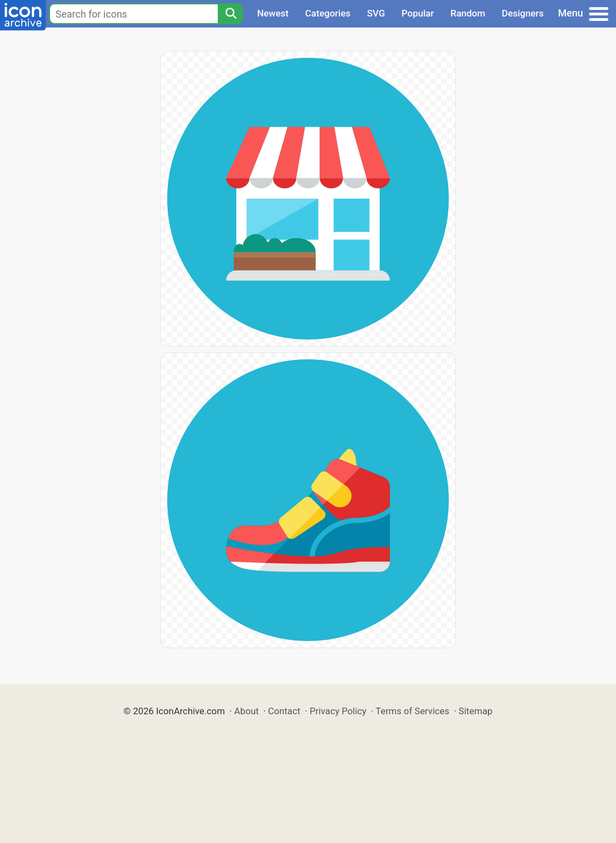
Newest (273, 13)
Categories (328, 13)
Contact (284, 711)
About (247, 711)
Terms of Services (413, 711)
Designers (522, 13)
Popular (418, 13)
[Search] (230, 14)
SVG (376, 13)
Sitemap (476, 711)
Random (468, 13)
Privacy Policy (338, 711)
